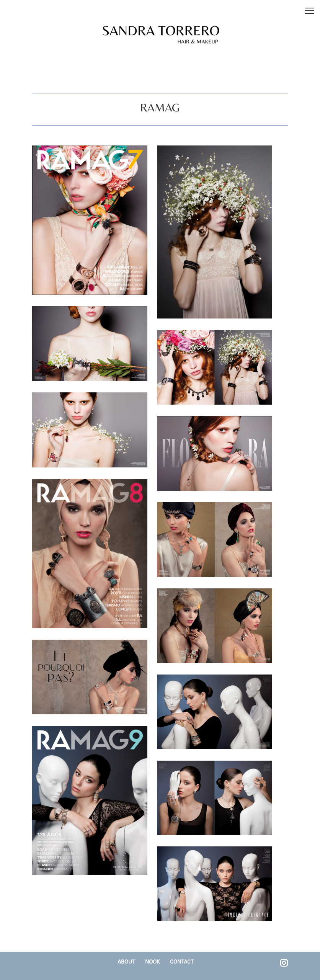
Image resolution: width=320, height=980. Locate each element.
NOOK (153, 962)
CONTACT (182, 962)
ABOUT (126, 962)
